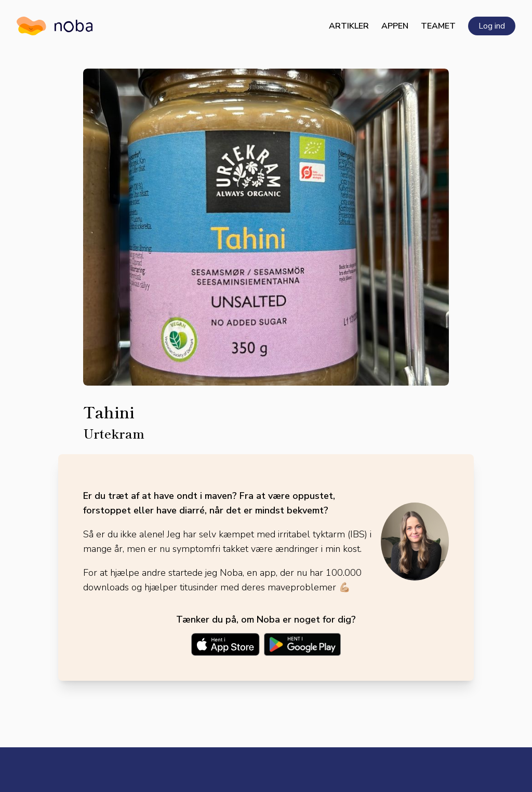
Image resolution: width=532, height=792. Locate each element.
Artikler (349, 26)
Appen (395, 26)
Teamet (438, 26)
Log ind (492, 26)
